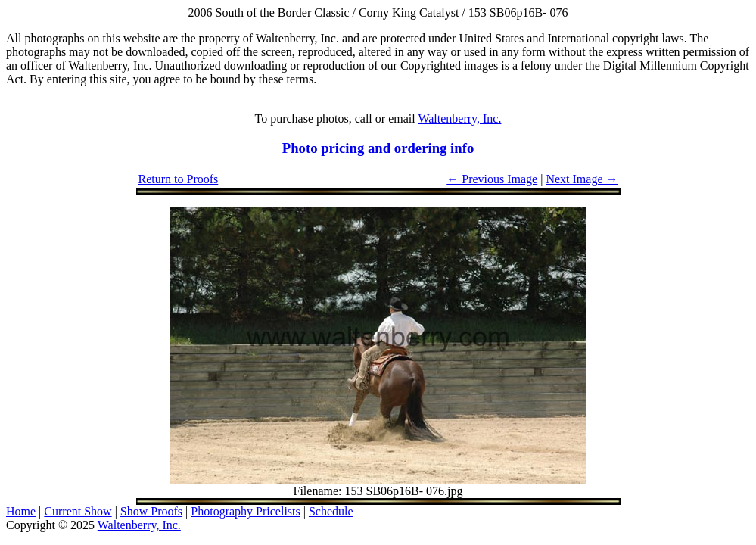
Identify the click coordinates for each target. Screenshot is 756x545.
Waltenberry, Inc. (459, 118)
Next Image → (582, 179)
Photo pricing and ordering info (378, 148)
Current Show (78, 511)
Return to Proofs (179, 179)
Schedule (331, 511)
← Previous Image (492, 179)
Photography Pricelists (245, 511)
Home (21, 511)
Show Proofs (151, 511)
